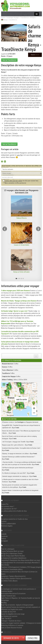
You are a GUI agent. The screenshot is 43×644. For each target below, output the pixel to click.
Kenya (5, 20)
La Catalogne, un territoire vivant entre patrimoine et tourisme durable (19, 590)
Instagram (4, 541)
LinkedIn (4, 534)
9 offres (8, 373)
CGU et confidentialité (8, 523)
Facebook (4, 536)
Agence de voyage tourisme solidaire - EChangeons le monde (21, 623)
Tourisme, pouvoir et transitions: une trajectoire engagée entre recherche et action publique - (19, 486)
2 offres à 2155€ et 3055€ (15, 380)
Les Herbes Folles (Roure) (9, 581)
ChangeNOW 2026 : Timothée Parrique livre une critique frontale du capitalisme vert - (21, 426)
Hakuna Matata (22, 218)
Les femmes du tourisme (9, 616)
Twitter (4, 539)
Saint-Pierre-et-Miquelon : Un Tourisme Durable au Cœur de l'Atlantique (21, 599)
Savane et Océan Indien (21, 245)
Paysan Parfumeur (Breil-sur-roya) (12, 551)
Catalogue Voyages (13, 17)
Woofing (4, 603)
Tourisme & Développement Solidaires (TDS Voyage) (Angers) (21, 567)
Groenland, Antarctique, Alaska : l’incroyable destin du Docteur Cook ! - (21, 449)
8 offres (11, 376)
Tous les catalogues (8, 549)
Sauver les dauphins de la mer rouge (13, 614)
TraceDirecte (25, 17)
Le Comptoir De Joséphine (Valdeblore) (14, 558)
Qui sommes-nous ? (8, 506)
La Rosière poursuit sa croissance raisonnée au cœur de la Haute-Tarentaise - (20, 481)
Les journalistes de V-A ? (9, 509)
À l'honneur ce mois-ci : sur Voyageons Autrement (20, 422)
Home (3, 17)
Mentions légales (7, 526)
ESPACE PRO (33, 638)
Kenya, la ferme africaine (21, 272)
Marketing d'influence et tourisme (12, 625)
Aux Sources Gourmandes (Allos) (12, 569)
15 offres (10, 364)
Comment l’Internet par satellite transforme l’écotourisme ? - (19, 458)
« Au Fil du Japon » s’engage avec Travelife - (18, 442)
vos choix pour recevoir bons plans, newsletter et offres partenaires (21, 182)
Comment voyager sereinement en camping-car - (19, 476)
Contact (4, 521)
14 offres (7, 367)
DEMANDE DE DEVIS (11, 638)
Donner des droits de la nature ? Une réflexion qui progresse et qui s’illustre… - (21, 432)
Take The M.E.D (6, 618)
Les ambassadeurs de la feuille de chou (14, 511)
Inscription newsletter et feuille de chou (14, 519)
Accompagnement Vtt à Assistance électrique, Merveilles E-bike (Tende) (21, 564)
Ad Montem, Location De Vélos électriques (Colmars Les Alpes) (19, 573)
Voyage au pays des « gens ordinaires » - (17, 445)
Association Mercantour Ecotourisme (13, 593)
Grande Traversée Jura (8, 596)
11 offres (10, 370)
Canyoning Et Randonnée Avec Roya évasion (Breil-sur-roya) (21, 560)
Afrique (33, 17)
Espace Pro (5, 504)
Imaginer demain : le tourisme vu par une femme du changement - (20, 491)
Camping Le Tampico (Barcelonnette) (13, 576)
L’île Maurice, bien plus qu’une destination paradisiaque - (18, 469)
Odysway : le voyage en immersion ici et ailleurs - (19, 453)
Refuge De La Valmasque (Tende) (12, 553)
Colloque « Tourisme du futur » (11, 621)
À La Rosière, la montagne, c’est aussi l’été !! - (18, 473)
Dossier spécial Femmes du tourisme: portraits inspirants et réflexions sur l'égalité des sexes (21, 608)
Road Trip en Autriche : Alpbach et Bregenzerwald (17, 605)
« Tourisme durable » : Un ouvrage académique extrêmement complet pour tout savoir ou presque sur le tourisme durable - (21, 463)
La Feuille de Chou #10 (8, 612)
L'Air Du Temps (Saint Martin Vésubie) (13, 556)
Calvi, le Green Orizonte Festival (12, 628)
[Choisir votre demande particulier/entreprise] (23, 638)
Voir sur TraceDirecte (9, 60)
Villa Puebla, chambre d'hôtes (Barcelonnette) (16, 578)
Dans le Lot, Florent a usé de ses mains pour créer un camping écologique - (19, 437)
